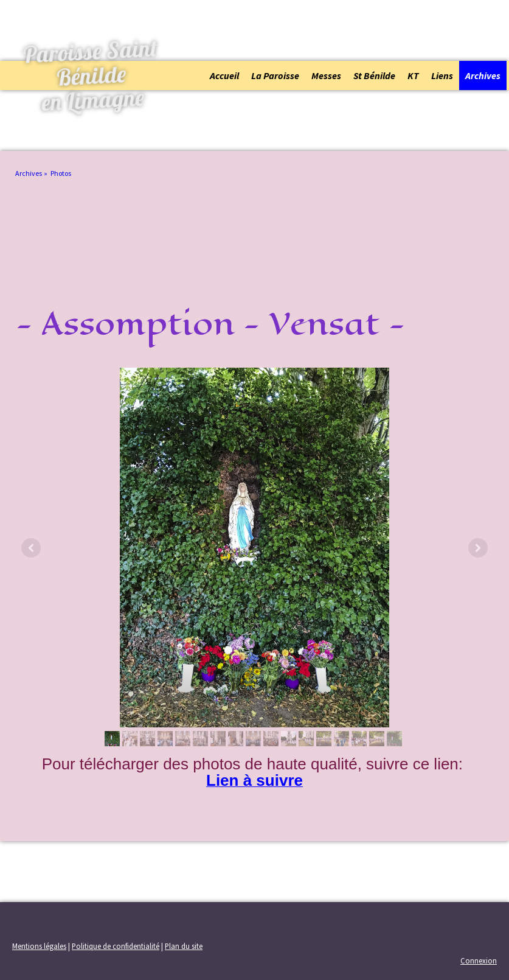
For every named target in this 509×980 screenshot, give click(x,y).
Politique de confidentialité (116, 946)
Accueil (224, 75)
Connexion (479, 961)
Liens (442, 75)
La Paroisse (275, 75)
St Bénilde (374, 75)
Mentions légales (39, 946)
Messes (326, 75)
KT (413, 75)
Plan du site (184, 946)
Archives (483, 75)
